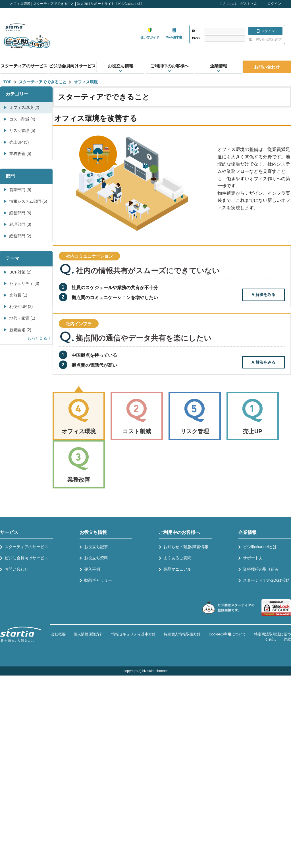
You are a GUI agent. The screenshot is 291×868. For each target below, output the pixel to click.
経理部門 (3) (20, 224)
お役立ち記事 (96, 547)
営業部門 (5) (20, 190)
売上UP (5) (19, 142)
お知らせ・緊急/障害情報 (186, 547)
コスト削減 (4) (22, 119)
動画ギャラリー (98, 580)
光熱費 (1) (18, 295)
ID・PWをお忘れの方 (265, 40)
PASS (196, 38)
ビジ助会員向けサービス (72, 66)
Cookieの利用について (227, 634)
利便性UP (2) (21, 306)
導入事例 (92, 569)
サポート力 (253, 558)
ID (194, 31)
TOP (8, 82)
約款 (287, 639)
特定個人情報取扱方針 (182, 634)
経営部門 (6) (20, 213)
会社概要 (58, 634)
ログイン (274, 4)
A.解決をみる (263, 295)
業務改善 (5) (20, 154)
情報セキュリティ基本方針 (134, 634)
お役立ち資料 (96, 558)
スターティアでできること (43, 82)
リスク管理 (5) (22, 130)
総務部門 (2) (20, 236)
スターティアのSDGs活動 (266, 580)
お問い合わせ (267, 67)
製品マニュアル (177, 569)
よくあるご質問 (177, 558)
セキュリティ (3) (24, 283)
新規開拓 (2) (20, 330)
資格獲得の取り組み (261, 569)
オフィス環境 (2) (24, 107)
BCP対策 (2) (20, 272)
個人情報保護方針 (88, 634)
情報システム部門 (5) (28, 201)
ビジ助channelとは (260, 547)
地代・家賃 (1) (22, 318)
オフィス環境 (86, 82)
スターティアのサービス (24, 66)
